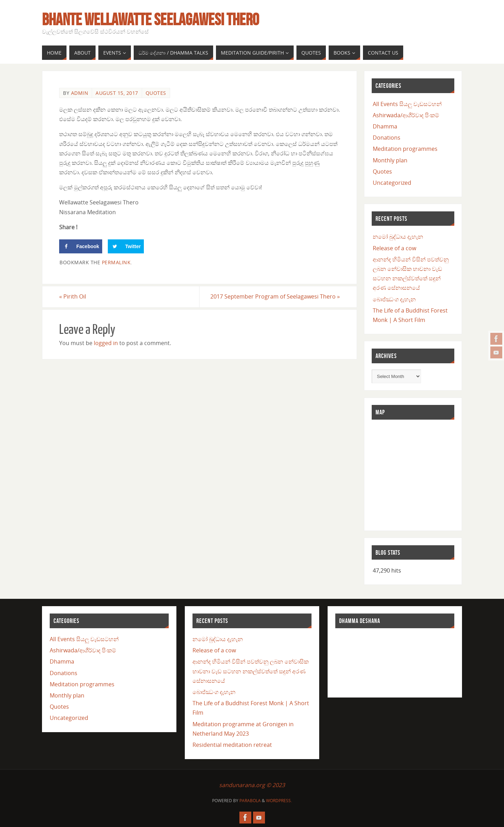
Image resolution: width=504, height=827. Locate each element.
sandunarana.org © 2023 (252, 785)
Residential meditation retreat (232, 745)
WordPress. (279, 801)
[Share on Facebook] (81, 246)
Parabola (250, 801)
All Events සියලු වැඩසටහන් (407, 104)
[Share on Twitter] (126, 246)
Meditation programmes (405, 149)
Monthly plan (390, 160)
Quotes (156, 93)
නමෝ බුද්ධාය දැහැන (398, 237)
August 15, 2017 (117, 93)
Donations (387, 138)
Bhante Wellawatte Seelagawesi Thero (150, 20)
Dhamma (385, 126)
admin (80, 93)
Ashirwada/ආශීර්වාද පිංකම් (406, 115)
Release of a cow (394, 248)
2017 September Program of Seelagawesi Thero (275, 296)
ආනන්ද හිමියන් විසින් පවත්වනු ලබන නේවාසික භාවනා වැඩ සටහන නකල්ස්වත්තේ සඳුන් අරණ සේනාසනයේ (251, 671)
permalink (116, 262)
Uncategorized (392, 183)
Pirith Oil (73, 296)
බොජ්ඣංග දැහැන (394, 299)
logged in (106, 343)
